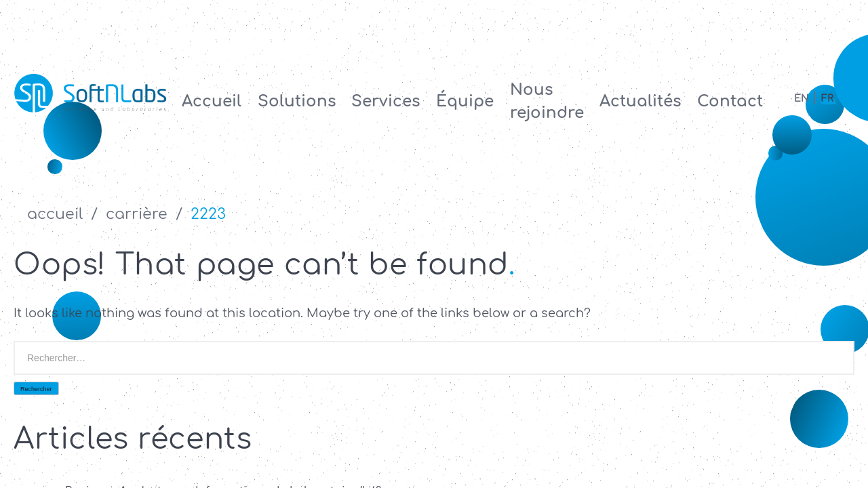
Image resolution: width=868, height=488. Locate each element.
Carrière (137, 214)
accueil (55, 214)
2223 (208, 214)
